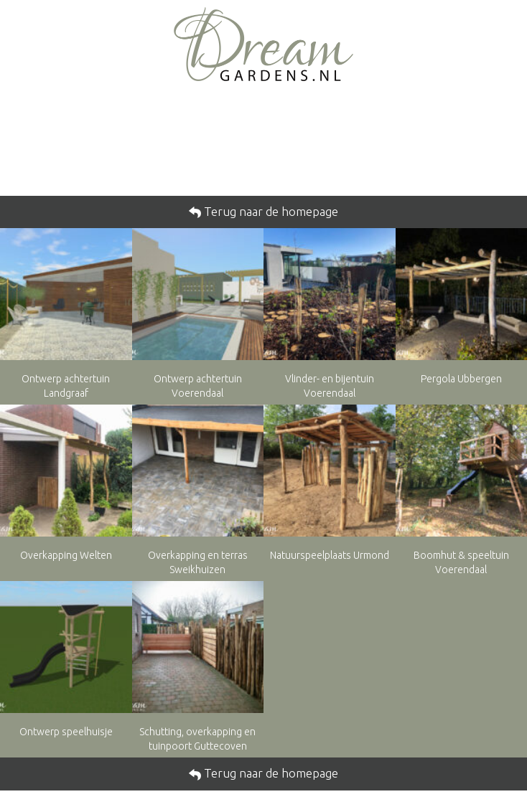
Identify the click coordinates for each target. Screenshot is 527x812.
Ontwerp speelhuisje (66, 732)
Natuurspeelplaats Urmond (330, 555)
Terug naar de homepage (270, 211)
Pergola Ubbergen (461, 379)
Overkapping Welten (66, 555)
